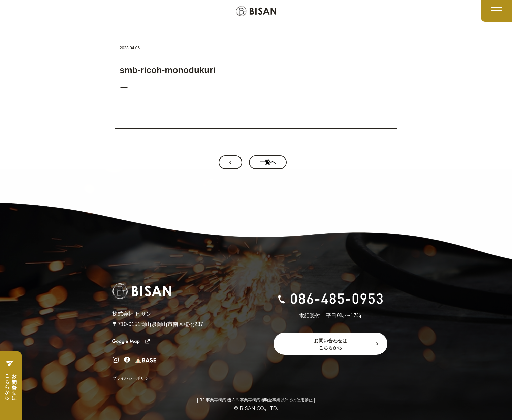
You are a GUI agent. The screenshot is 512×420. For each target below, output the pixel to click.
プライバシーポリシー (132, 378)
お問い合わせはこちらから (11, 384)
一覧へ (268, 162)
